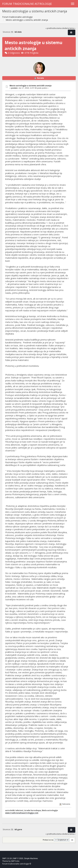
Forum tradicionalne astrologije (27, 4)
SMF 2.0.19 (7, 858)
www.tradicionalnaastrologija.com (22, 813)
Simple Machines (31, 858)
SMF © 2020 (18, 858)
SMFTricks (15, 861)
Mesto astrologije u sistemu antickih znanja (31, 86)
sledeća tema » (69, 28)
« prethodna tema (54, 28)
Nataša (40, 78)
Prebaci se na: (48, 840)
